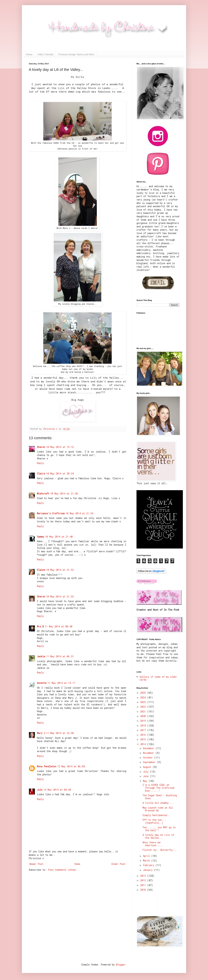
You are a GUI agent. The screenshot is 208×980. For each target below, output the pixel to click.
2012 (144, 880)
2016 (144, 735)
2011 (144, 885)
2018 (144, 726)
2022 (144, 707)
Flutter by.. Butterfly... (160, 850)
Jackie (41, 656)
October (149, 757)
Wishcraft (43, 494)
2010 (144, 890)
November (149, 753)
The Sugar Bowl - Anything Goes (160, 797)
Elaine (41, 570)
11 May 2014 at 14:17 (61, 683)
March (147, 860)
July (146, 772)
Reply (40, 463)
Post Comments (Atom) (62, 870)
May (146, 781)
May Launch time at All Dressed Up (158, 809)
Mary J (41, 733)
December (149, 748)
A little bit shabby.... (158, 803)
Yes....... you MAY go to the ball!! (159, 829)
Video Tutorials (45, 54)
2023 (144, 702)
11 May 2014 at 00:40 (59, 626)
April (147, 856)
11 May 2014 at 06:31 (60, 656)
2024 (144, 697)
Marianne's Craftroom (51, 513)
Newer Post (37, 864)
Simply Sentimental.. (156, 815)
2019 (144, 721)
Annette (42, 683)
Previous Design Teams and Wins (76, 54)
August (148, 767)
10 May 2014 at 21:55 (60, 597)
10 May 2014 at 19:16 (60, 447)
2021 (144, 711)
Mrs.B (40, 626)
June (146, 776)
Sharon (41, 447)
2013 (144, 876)
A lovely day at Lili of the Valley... (158, 836)
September (150, 762)
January (148, 870)
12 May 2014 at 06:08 (71, 766)
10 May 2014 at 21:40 (59, 537)
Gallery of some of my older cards (158, 678)
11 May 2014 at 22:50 (60, 733)
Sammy (41, 537)
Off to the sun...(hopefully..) (154, 821)
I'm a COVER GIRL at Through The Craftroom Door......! (158, 788)
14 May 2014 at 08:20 (57, 790)
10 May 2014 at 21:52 (60, 570)
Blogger (121, 965)
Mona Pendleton (47, 766)
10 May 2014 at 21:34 (79, 513)
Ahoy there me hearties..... (153, 844)
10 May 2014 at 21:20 (64, 494)
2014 (144, 744)
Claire (41, 473)
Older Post (118, 864)
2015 (144, 739)
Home (29, 54)
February (149, 865)
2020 (144, 716)
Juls (40, 790)
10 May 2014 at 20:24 (60, 473)
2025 (144, 693)
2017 (144, 730)
